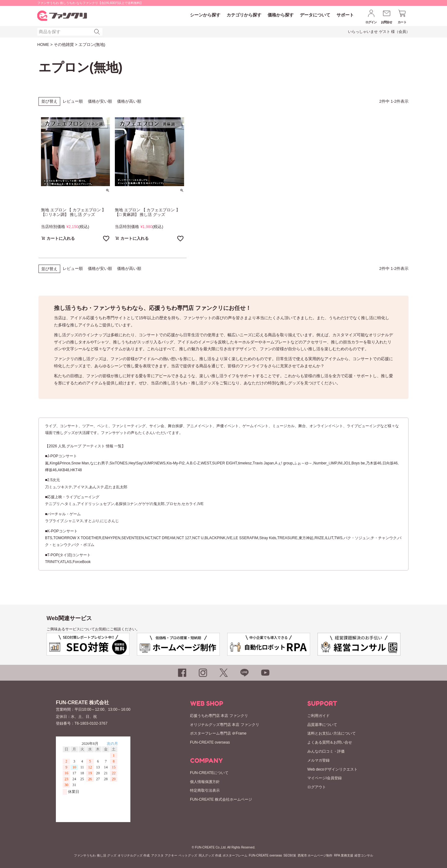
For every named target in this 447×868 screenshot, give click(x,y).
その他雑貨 (64, 45)
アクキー (171, 855)
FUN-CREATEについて (209, 773)
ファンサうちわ (85, 855)
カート (402, 22)
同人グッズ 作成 (210, 855)
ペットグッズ (188, 855)
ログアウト (317, 787)
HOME (43, 45)
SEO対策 (290, 855)
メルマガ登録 (318, 760)
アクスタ (157, 855)
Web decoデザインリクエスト (332, 769)
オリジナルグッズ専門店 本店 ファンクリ (225, 725)
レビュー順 (73, 101)
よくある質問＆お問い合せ (330, 742)
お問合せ (387, 22)
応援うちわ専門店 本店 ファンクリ (219, 716)
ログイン (371, 22)
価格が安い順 (100, 101)
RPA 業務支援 (344, 855)
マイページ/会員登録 (325, 778)
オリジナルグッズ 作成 (134, 855)
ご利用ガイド (318, 716)
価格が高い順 (129, 101)
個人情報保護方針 (205, 782)
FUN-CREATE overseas (210, 742)
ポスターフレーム (235, 855)
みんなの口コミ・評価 (326, 751)
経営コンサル (364, 855)
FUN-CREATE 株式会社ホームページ (221, 799)
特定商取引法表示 (205, 790)
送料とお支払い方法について (332, 733)
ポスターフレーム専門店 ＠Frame (218, 733)
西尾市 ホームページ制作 (315, 855)
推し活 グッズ (107, 855)
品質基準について (322, 725)
